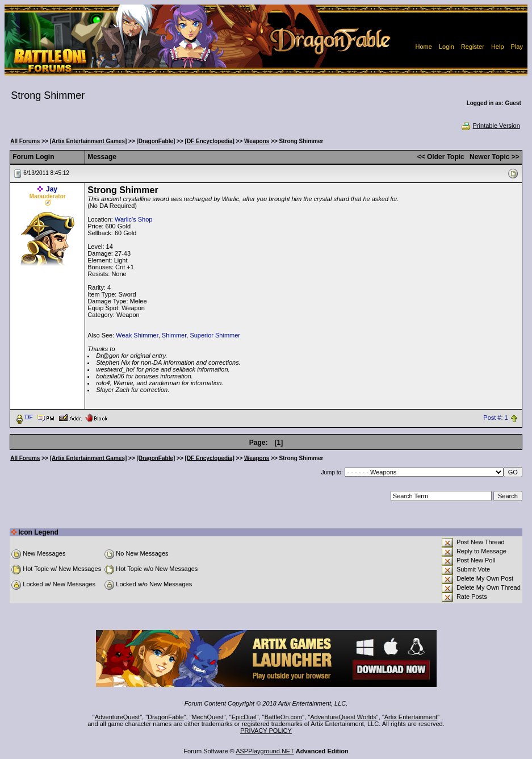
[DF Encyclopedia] (210, 141)
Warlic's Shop (134, 219)
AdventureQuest (118, 717)
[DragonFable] (156, 141)
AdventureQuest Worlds (343, 717)
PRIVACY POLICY (266, 731)
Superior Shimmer (215, 335)
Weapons (257, 141)
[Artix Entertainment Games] (89, 141)
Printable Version (490, 126)
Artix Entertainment (411, 717)
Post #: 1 (495, 418)
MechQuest (208, 717)
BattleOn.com (284, 717)
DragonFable (166, 717)
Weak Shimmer (137, 335)
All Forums (25, 141)
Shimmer (174, 335)
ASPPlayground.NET (265, 751)
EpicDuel (244, 717)
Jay (52, 189)
